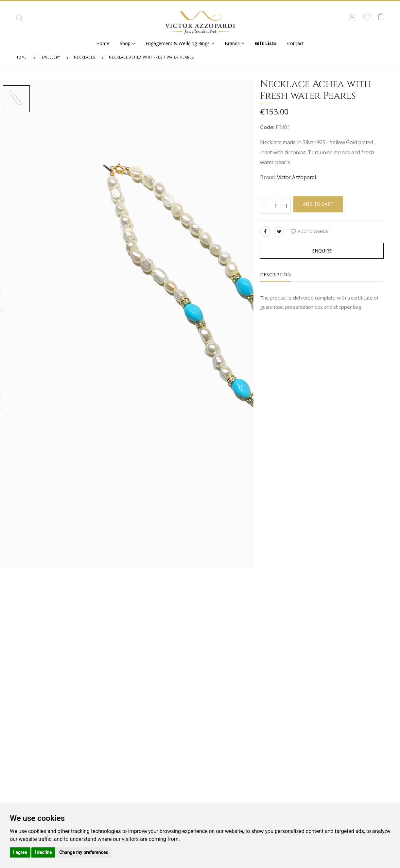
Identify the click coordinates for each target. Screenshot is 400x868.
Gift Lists (266, 43)
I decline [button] (43, 852)
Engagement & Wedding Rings (178, 43)
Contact (296, 43)
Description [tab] (275, 275)
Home (103, 43)
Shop (125, 43)
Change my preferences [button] (84, 852)
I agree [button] (20, 852)
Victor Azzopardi (296, 177)
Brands (232, 43)
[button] (19, 20)
